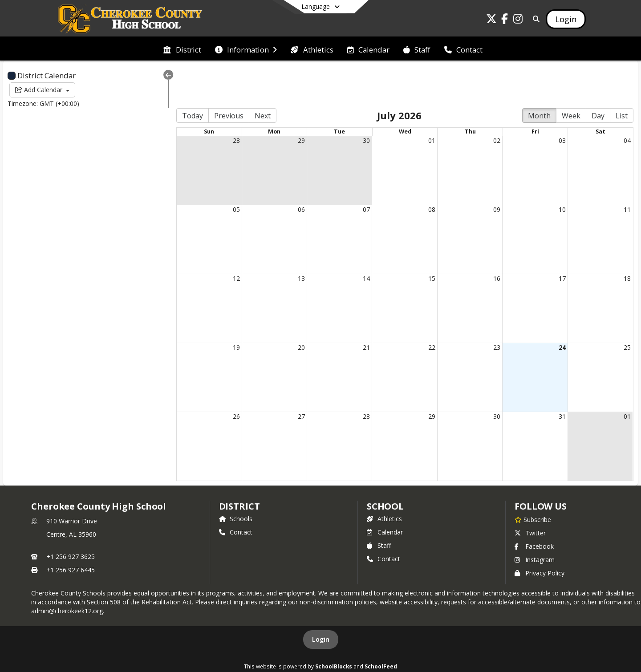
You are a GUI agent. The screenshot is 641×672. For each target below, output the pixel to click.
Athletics (384, 480)
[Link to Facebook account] (505, 20)
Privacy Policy (540, 534)
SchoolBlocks (334, 627)
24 (558, 309)
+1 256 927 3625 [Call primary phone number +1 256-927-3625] (71, 518)
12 (213, 240)
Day (598, 77)
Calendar (385, 493)
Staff (379, 507)
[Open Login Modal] (566, 19)
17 (558, 240)
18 (627, 240)
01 (420, 102)
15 (420, 240)
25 (627, 309)
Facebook (534, 508)
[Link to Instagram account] (518, 20)
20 (282, 309)
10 (558, 171)
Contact (236, 493)
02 (489, 102)
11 (627, 171)
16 (489, 240)
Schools (236, 480)
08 (420, 171)
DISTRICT (239, 468)
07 (351, 171)
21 (351, 309)
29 (282, 102)
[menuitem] (182, 49)
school (385, 468)
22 (420, 309)
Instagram (535, 521)
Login (321, 601)
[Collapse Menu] (141, 75)
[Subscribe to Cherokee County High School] (533, 481)
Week (571, 77)
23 (489, 309)
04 (627, 102)
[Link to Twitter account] (491, 20)
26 (213, 378)
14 (351, 240)
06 (282, 171)
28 (213, 102)
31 (558, 378)
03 (558, 102)
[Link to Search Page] (534, 19)
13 (282, 240)
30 (351, 102)
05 (213, 171)
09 (489, 171)
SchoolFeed (381, 627)
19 (213, 309)
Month (539, 77)
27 (282, 378)
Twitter (530, 494)
